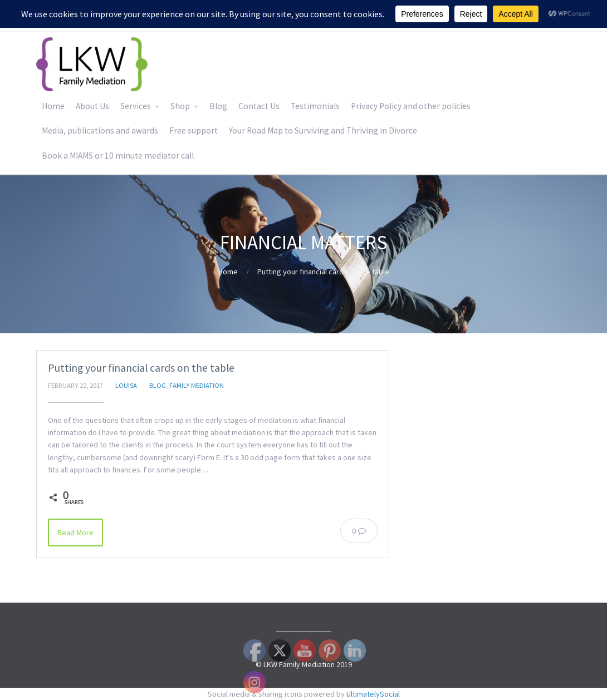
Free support (194, 130)
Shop (180, 106)
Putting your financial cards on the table (141, 368)
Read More (75, 533)
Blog (218, 106)
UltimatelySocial (373, 694)
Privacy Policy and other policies (411, 106)
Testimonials (315, 106)
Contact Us (259, 106)
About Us (92, 106)
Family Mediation (197, 385)
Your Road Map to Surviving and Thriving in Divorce (323, 130)
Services (136, 106)
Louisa (126, 385)
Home (53, 106)
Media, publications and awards (100, 130)
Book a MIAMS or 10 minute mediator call (118, 156)
